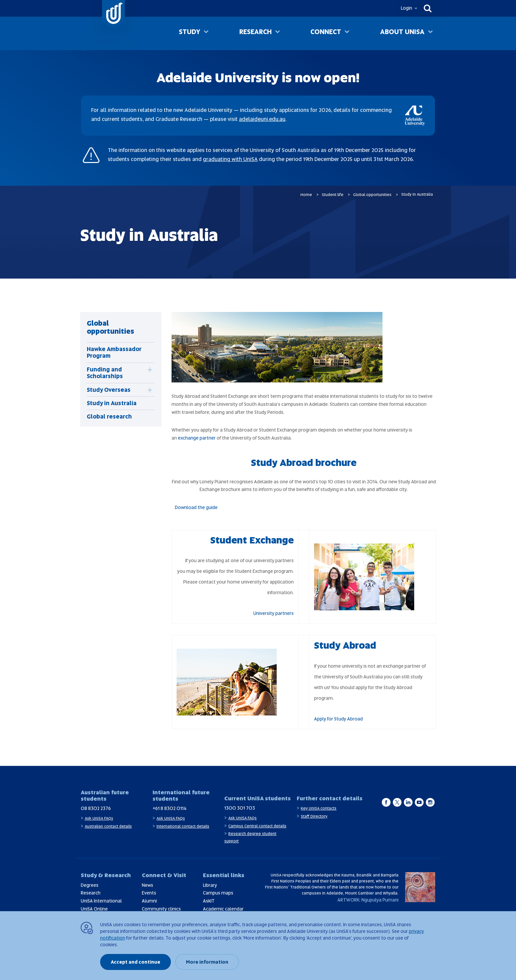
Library (210, 885)
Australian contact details (108, 826)
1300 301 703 (240, 808)
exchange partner (197, 438)
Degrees (90, 885)
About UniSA (402, 33)
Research (255, 33)
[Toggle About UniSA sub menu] (430, 34)
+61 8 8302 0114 (170, 808)
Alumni (149, 901)
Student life (333, 195)
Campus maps (218, 893)
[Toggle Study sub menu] (206, 34)
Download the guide (196, 507)
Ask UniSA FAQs (99, 818)
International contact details (183, 826)
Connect (326, 33)
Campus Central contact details (257, 826)
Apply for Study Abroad (338, 719)
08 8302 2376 (96, 808)
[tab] (111, 373)
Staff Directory (314, 816)
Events (149, 893)
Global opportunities (372, 195)
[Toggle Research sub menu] (278, 34)
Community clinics (161, 909)
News (148, 885)
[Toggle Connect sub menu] (347, 34)
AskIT (209, 901)
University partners (274, 613)
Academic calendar (223, 909)
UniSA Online (94, 909)
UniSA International (101, 901)
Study (190, 33)
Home (306, 195)
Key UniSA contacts (319, 808)
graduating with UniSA (230, 159)
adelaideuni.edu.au (262, 119)
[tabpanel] (121, 369)
